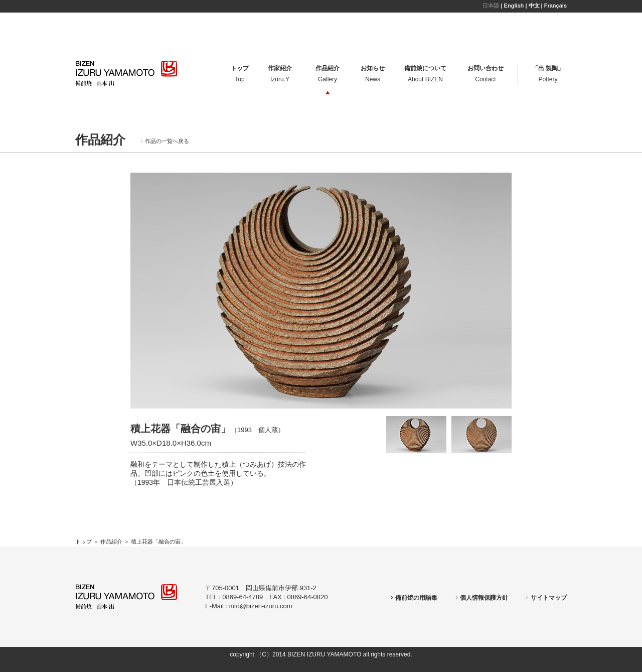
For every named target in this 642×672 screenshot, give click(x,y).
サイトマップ (546, 598)
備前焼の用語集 (414, 598)
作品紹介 (111, 542)
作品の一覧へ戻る (165, 141)
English (514, 6)
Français (555, 6)
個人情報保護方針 (481, 598)
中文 (534, 6)
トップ (84, 542)
